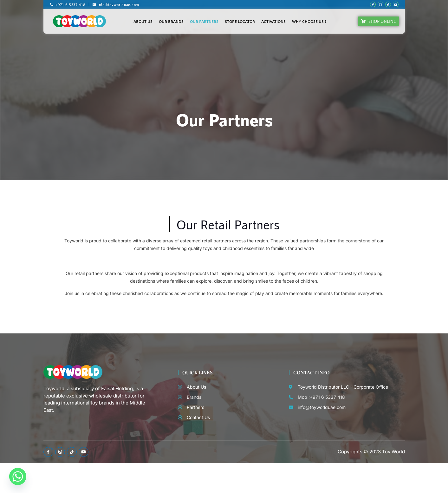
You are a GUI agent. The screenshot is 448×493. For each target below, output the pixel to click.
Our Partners (204, 21)
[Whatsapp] (18, 477)
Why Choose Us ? (309, 21)
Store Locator (240, 21)
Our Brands (171, 21)
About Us (143, 21)
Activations (273, 21)
